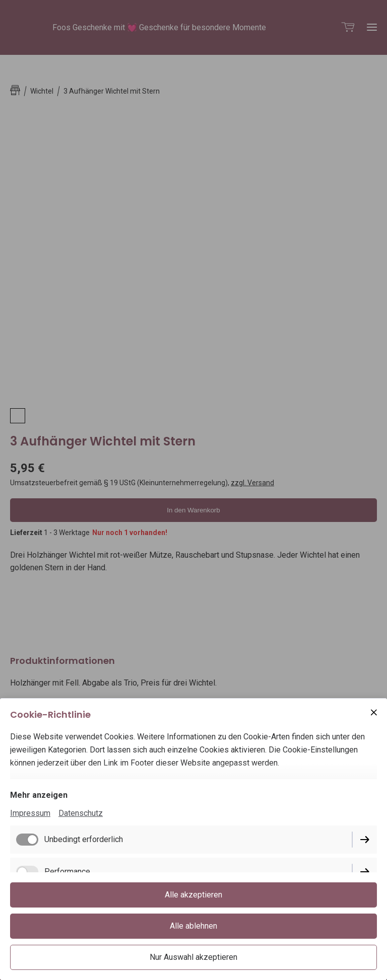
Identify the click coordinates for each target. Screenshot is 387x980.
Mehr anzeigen (39, 795)
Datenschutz (81, 813)
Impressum (30, 813)
